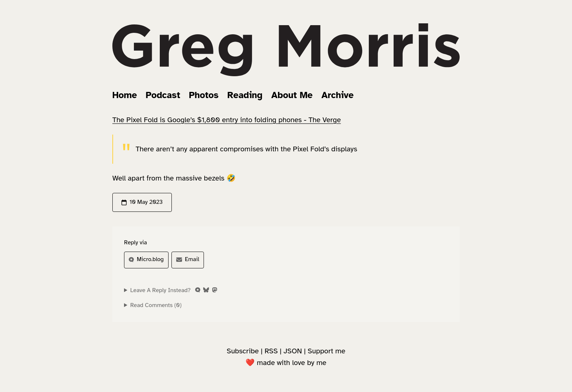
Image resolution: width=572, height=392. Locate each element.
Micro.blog (146, 259)
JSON (293, 351)
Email (188, 259)
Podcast (163, 95)
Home (125, 95)
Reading (245, 95)
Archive (337, 95)
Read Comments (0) (156, 305)
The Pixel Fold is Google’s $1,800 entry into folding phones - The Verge (227, 120)
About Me (292, 95)
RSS (271, 351)
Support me (327, 351)
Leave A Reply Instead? (174, 290)
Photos (204, 95)
